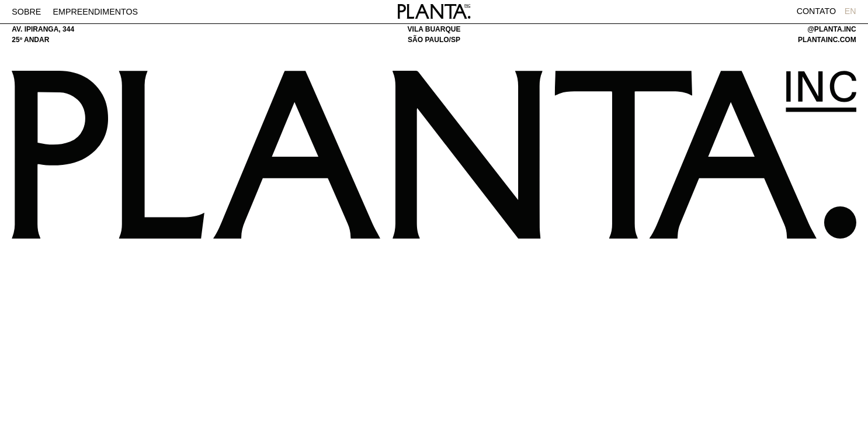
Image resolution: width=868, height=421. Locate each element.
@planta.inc (831, 29)
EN (850, 11)
